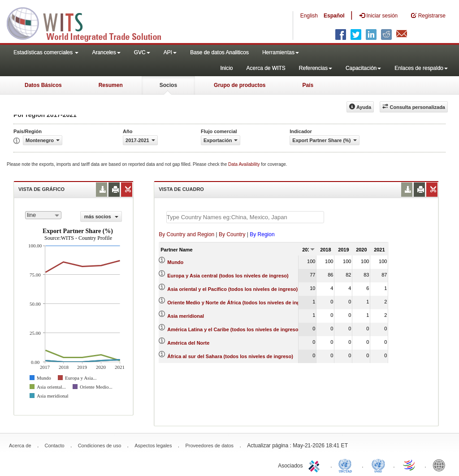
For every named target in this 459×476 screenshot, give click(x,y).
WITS (90, 22)
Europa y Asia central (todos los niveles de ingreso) (228, 276)
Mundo (175, 262)
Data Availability (245, 164)
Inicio (226, 68)
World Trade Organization (410, 465)
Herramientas (281, 52)
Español (334, 16)
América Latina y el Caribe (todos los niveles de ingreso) (234, 329)
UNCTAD (347, 465)
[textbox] (245, 217)
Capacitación (363, 68)
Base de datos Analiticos (219, 52)
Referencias (316, 68)
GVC (142, 52)
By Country (232, 234)
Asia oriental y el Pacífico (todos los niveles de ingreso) (232, 289)
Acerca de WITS (266, 68)
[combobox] (43, 215)
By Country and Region (186, 234)
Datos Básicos (43, 85)
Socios (168, 85)
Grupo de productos (240, 85)
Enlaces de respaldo (421, 68)
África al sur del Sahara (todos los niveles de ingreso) (230, 356)
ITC (316, 465)
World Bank (441, 465)
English (309, 16)
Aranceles (106, 52)
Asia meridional (186, 316)
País (308, 85)
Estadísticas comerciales (46, 52)
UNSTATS (378, 465)
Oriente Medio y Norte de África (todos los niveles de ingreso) (240, 303)
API (170, 52)
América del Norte (188, 343)
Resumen (111, 85)
